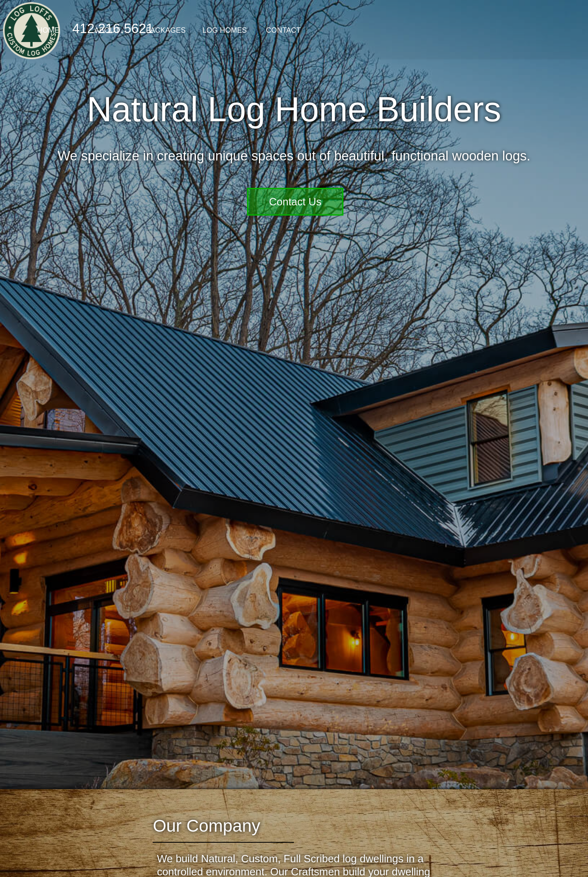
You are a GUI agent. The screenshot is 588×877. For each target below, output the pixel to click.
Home (176, 30)
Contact (412, 30)
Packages (294, 30)
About (235, 30)
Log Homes (353, 30)
